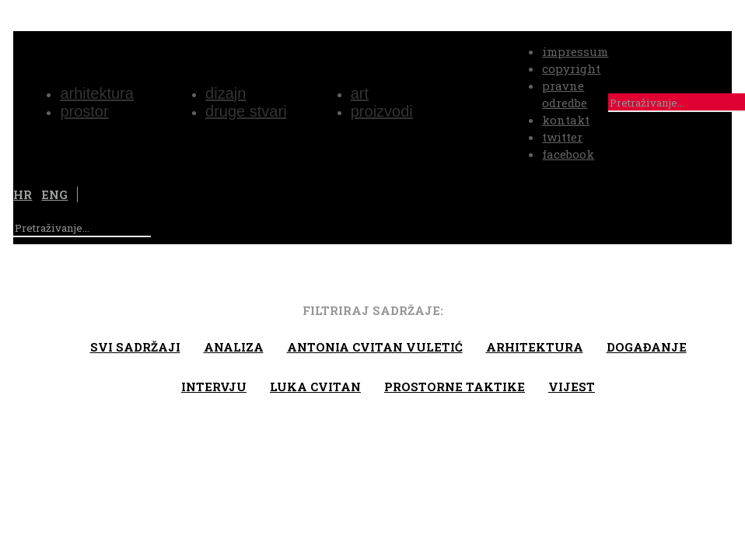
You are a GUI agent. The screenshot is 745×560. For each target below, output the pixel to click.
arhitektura (535, 347)
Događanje (647, 347)
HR (23, 194)
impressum (575, 51)
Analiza (234, 347)
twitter (562, 137)
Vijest (572, 387)
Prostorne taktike (455, 387)
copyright (571, 68)
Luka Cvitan (315, 387)
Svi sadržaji (135, 347)
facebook (568, 154)
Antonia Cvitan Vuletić (375, 347)
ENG (54, 194)
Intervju (214, 387)
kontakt (566, 120)
